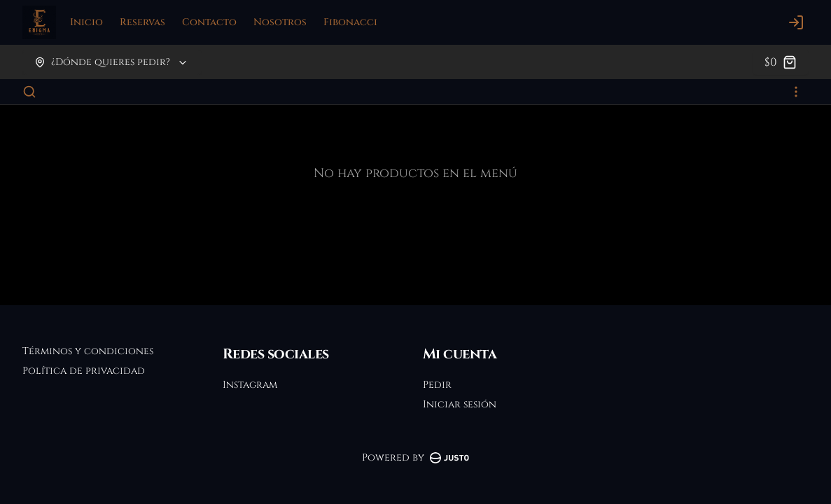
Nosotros (280, 22)
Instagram (250, 385)
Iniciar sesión (460, 404)
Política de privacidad (84, 371)
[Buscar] (29, 92)
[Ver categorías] (796, 92)
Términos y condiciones (88, 351)
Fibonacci (350, 22)
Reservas (142, 22)
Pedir (437, 385)
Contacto (209, 22)
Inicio (86, 22)
